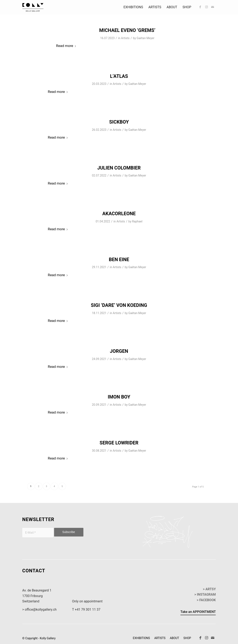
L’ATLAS (119, 76)
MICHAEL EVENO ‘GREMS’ (127, 30)
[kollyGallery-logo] (33, 7)
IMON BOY (119, 397)
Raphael (137, 221)
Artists (125, 38)
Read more (66, 46)
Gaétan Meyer (146, 38)
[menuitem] (133, 7)
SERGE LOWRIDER (119, 443)
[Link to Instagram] (206, 7)
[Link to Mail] (213, 7)
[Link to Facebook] (200, 7)
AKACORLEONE (119, 214)
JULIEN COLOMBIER (119, 168)
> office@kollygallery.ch (39, 610)
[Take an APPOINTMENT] (198, 612)
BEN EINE (119, 260)
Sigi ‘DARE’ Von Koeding (119, 305)
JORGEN (119, 351)
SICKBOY (119, 122)
